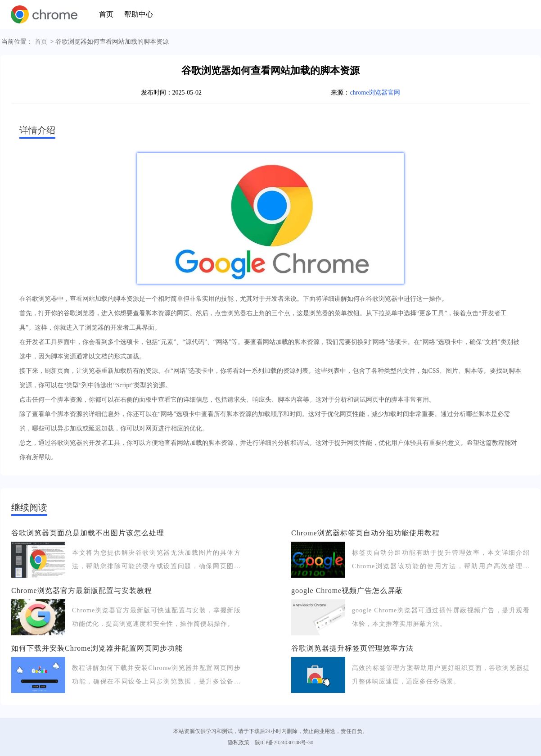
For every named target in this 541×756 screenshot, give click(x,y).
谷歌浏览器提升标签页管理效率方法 (352, 648)
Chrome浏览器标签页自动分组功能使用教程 (365, 533)
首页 (106, 14)
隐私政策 (239, 742)
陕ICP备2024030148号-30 (284, 742)
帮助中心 (139, 14)
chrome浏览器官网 (375, 93)
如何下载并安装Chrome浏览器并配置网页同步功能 (97, 648)
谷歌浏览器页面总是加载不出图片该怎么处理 (88, 533)
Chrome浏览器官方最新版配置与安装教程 (82, 591)
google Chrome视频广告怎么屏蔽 (347, 591)
